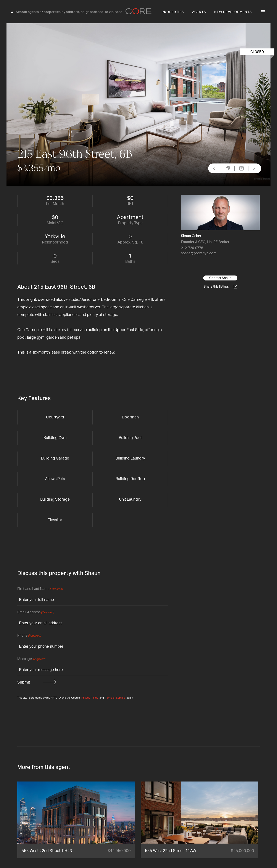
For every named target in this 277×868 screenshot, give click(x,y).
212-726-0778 (192, 248)
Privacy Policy (90, 698)
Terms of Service (115, 698)
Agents (199, 12)
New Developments (233, 12)
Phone (29, 636)
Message (31, 659)
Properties (173, 12)
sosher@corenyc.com (199, 253)
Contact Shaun (220, 278)
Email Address (36, 613)
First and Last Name (40, 589)
